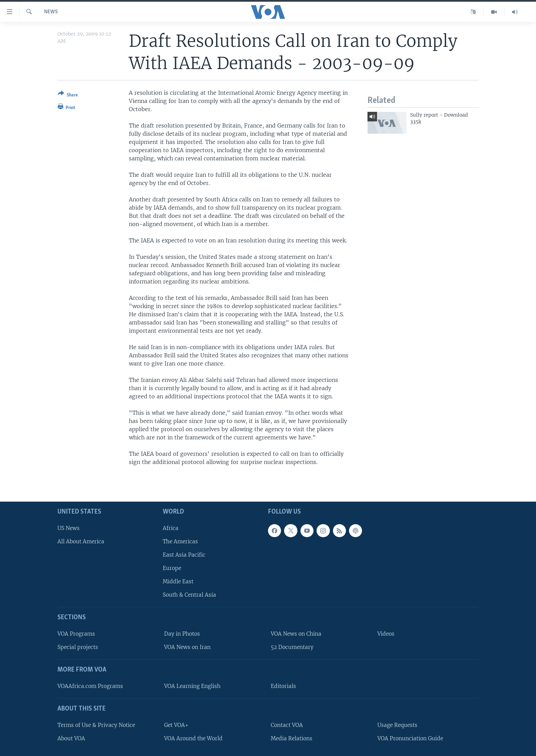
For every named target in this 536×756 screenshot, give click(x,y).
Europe (172, 568)
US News (69, 528)
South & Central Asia (189, 595)
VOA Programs (76, 634)
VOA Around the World (193, 738)
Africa (171, 528)
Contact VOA (287, 725)
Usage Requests (397, 725)
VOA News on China (296, 634)
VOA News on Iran (187, 647)
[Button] (68, 96)
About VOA (71, 738)
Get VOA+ (176, 725)
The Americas (180, 541)
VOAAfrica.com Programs (90, 686)
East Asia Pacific (184, 555)
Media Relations (292, 738)
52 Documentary (292, 647)
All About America (81, 541)
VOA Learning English (192, 686)
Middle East (178, 581)
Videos (386, 634)
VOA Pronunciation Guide (410, 738)
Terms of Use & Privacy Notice (96, 725)
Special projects (78, 647)
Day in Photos (182, 634)
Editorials (283, 686)
